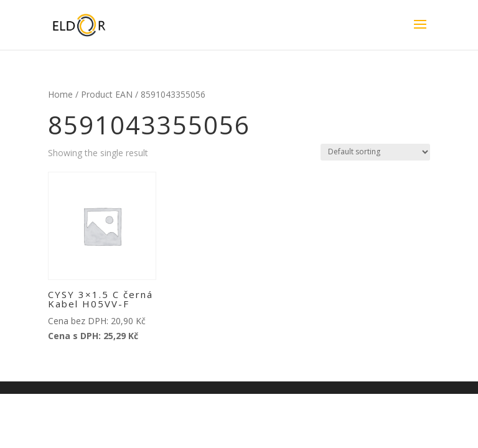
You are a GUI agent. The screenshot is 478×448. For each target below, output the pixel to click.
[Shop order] (375, 152)
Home (60, 94)
